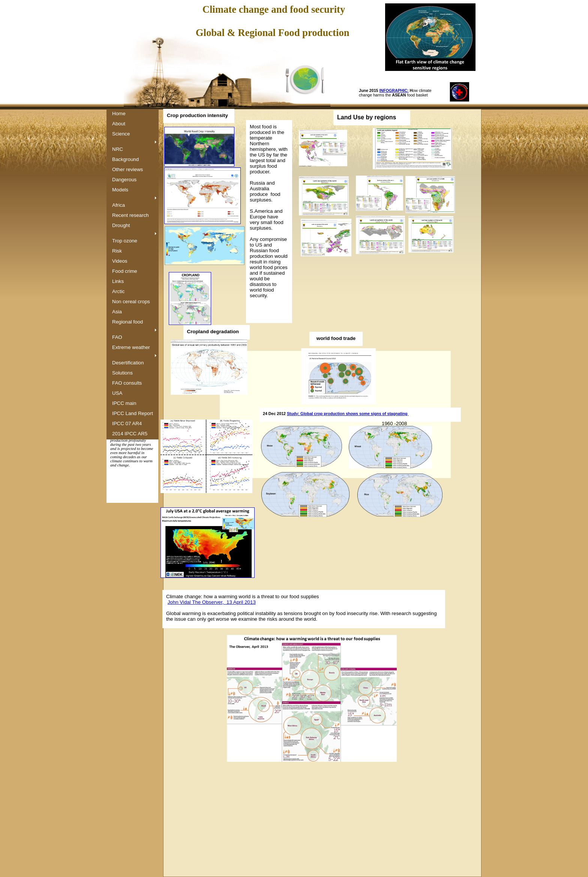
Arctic (118, 291)
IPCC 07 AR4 (127, 423)
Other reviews (127, 169)
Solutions (122, 373)
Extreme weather (131, 347)
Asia (117, 312)
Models (120, 190)
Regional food (127, 322)
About (119, 124)
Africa (118, 205)
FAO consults (127, 383)
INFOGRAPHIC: (394, 90)
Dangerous (124, 180)
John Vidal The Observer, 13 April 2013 (212, 602)
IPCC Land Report (133, 413)
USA (117, 393)
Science (121, 134)
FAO (117, 337)
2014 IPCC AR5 (130, 434)
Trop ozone (125, 241)
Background (125, 159)
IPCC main (124, 403)
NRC (118, 149)
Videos (120, 261)
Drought (121, 225)
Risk (117, 251)
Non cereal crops (131, 302)
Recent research (130, 215)
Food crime (125, 271)
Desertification (128, 363)
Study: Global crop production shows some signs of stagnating (348, 414)
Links (118, 281)
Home (119, 114)
